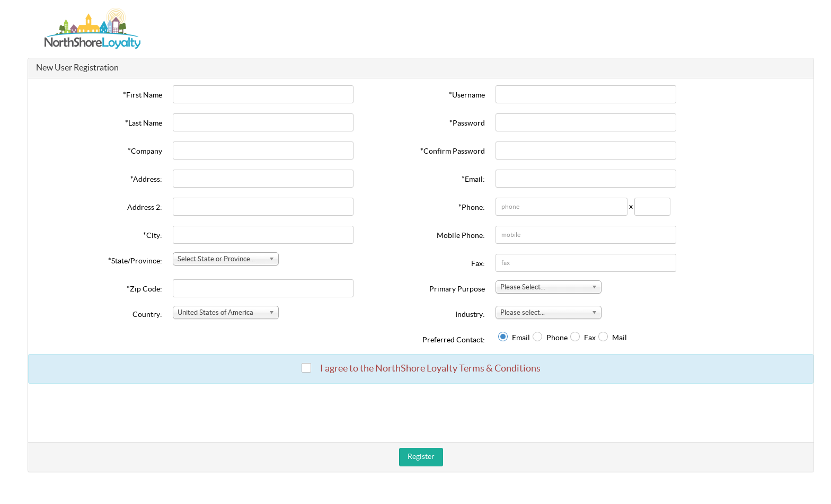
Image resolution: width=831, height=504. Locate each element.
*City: (153, 236)
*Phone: (472, 208)
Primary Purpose (457, 289)
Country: (147, 315)
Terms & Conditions (500, 369)
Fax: (478, 264)
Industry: (470, 315)
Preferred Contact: (454, 340)
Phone (557, 338)
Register (421, 457)
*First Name (143, 95)
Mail (620, 338)
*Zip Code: (144, 289)
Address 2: (145, 208)
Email (521, 338)
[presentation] (421, 413)
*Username (467, 95)
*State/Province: (135, 261)
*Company (145, 152)
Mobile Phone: (461, 236)
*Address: (146, 180)
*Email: (473, 180)
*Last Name (144, 123)
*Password (467, 123)
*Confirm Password (453, 152)
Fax (590, 338)
